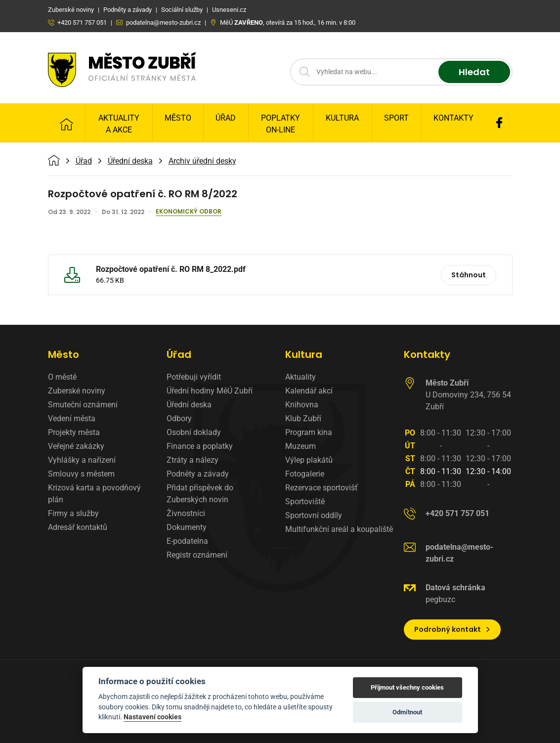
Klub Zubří (303, 418)
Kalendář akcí (309, 391)
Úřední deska (130, 161)
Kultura (342, 118)
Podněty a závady (198, 474)
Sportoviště (305, 502)
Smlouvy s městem (81, 474)
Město (178, 118)
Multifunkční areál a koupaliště (339, 529)
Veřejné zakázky (76, 446)
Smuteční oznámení (83, 405)
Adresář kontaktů (78, 527)
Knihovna (302, 405)
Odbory (179, 418)
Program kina (309, 432)
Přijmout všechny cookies (407, 687)
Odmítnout (407, 712)
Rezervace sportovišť (322, 488)
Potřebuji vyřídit (194, 377)
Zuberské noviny (77, 391)
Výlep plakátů (309, 460)
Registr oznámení (197, 555)
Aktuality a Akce (119, 124)
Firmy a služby (73, 513)
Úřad (226, 118)
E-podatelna (187, 541)
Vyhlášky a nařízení (82, 460)
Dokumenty (187, 527)
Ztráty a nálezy (193, 460)
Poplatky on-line (280, 124)
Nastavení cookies (152, 717)
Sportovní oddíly (314, 515)
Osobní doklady (194, 432)
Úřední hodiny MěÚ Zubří (210, 391)
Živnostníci (186, 513)
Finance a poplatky (200, 446)
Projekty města (74, 432)
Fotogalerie (305, 474)
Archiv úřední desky (202, 161)
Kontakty (453, 118)
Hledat (474, 72)
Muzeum (301, 446)
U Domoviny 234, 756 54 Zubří (468, 395)
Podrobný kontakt (452, 629)
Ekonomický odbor (189, 212)
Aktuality (301, 377)
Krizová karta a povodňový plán (94, 494)
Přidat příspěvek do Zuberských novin (200, 494)
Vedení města (72, 418)
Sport (396, 118)
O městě (62, 377)
